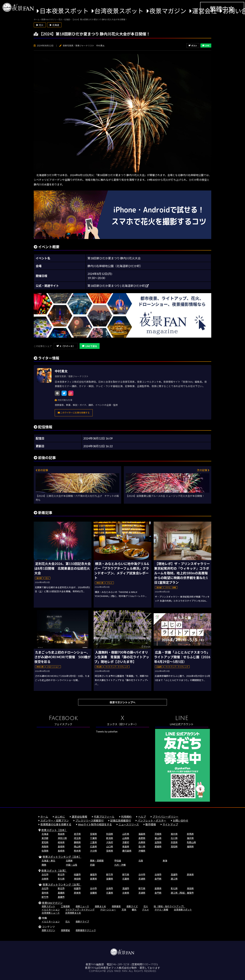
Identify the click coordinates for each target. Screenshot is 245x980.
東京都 (45, 838)
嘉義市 (61, 897)
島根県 (61, 847)
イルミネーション (51, 910)
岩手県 (77, 834)
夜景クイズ (132, 906)
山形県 (126, 834)
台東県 (45, 879)
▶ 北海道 (54, 25)
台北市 (45, 874)
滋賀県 (158, 842)
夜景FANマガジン (52, 903)
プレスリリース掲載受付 (89, 820)
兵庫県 (142, 842)
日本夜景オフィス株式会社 (114, 968)
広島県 (93, 847)
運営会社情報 (79, 817)
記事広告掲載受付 (121, 820)
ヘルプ (142, 817)
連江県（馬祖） (179, 893)
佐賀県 (45, 851)
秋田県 (110, 834)
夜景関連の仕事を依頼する (56, 824)
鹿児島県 (127, 851)
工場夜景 (65, 906)
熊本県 (77, 851)
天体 (124, 910)
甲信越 (118, 861)
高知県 (174, 847)
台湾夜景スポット (119, 11)
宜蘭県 (110, 879)
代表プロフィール (104, 817)
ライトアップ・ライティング (80, 910)
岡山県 (77, 847)
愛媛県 (158, 847)
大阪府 (110, 842)
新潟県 (110, 838)
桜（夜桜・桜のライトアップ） (169, 906)
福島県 (142, 834)
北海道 (45, 834)
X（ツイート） (66, 346)
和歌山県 (191, 842)
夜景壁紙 (65, 930)
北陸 (141, 861)
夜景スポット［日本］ (54, 830)
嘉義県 (61, 893)
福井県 (190, 838)
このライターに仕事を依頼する (74, 413)
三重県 (93, 842)
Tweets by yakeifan (107, 731)
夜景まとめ (100, 906)
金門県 (158, 879)
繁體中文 (222, 9)
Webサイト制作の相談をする (95, 824)
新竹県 (126, 874)
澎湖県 (142, 879)
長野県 (142, 838)
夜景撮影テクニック (86, 930)
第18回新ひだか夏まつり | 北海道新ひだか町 (118, 286)
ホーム (44, 817)
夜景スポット (48, 906)
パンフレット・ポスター (152, 820)
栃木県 (174, 834)
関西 (44, 865)
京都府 (126, 842)
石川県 (174, 838)
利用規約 (126, 817)
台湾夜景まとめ (73, 913)
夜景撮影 (116, 906)
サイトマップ (170, 824)
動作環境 (151, 824)
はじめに (60, 817)
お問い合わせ (181, 820)
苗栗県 (93, 879)
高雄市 (174, 874)
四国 (92, 865)
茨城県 (158, 834)
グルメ (145, 910)
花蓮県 (126, 879)
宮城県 (93, 834)
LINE (206, 46)
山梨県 (126, 838)
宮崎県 (110, 851)
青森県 (61, 834)
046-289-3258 (120, 964)
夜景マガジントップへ (122, 702)
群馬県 (190, 834)
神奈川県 (62, 838)
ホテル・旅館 (161, 910)
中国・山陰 (71, 865)
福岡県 (190, 847)
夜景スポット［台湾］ (54, 871)
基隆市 (93, 874)
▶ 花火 (40, 25)
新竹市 (110, 874)
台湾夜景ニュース (51, 913)
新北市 (61, 874)
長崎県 (61, 851)
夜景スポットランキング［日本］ (62, 857)
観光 (134, 910)
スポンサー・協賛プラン (55, 820)
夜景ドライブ (82, 922)
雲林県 (45, 893)
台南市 (158, 874)
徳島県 (126, 847)
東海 (165, 861)
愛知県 (45, 842)
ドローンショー (108, 910)
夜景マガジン (168, 11)
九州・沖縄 (120, 865)
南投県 (77, 879)
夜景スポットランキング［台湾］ (62, 885)
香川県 (142, 847)
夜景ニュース (82, 906)
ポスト (193, 46)
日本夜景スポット (64, 11)
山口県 (110, 847)
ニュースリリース (129, 824)
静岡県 (77, 842)
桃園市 (77, 874)
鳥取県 (45, 847)
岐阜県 (61, 842)
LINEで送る (90, 346)
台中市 (142, 874)
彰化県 (61, 879)
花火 (146, 906)
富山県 (158, 838)
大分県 (93, 851)
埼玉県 (77, 838)
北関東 (69, 861)
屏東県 (190, 874)
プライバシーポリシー (165, 817)
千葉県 (93, 838)
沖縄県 (142, 851)
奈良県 (174, 842)
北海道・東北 (48, 861)
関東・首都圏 (97, 861)
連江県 (174, 879)
